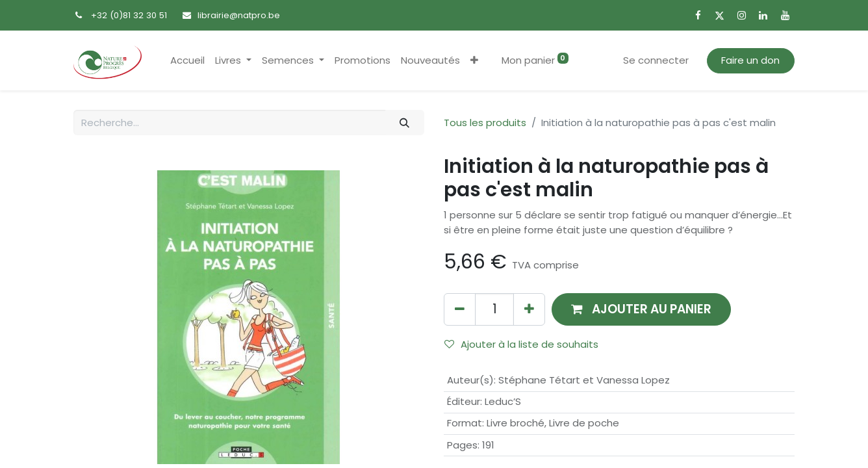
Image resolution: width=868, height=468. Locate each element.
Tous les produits (485, 123)
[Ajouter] (529, 309)
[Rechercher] (405, 123)
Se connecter (656, 60)
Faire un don (750, 60)
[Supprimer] (460, 309)
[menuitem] (187, 61)
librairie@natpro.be (239, 15)
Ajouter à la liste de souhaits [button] (521, 344)
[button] (474, 61)
